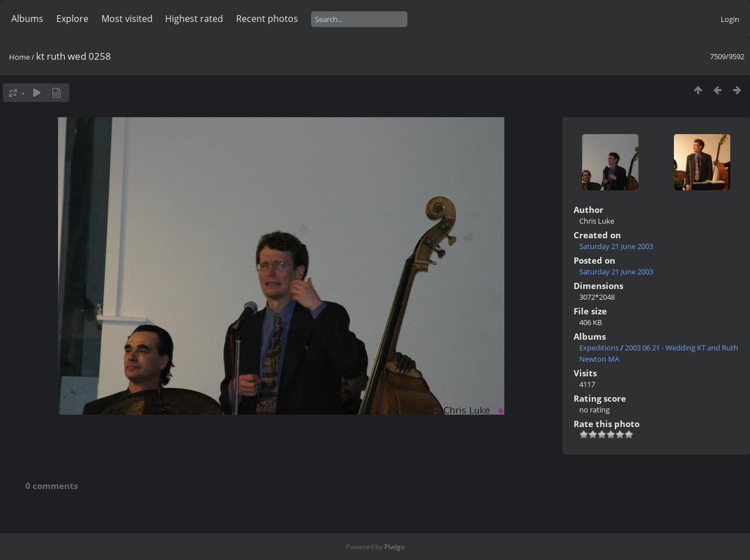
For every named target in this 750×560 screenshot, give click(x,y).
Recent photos (267, 19)
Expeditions (599, 348)
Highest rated (194, 19)
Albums (27, 19)
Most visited (127, 19)
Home (19, 57)
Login (730, 19)
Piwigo (394, 547)
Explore (72, 19)
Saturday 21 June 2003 (616, 246)
